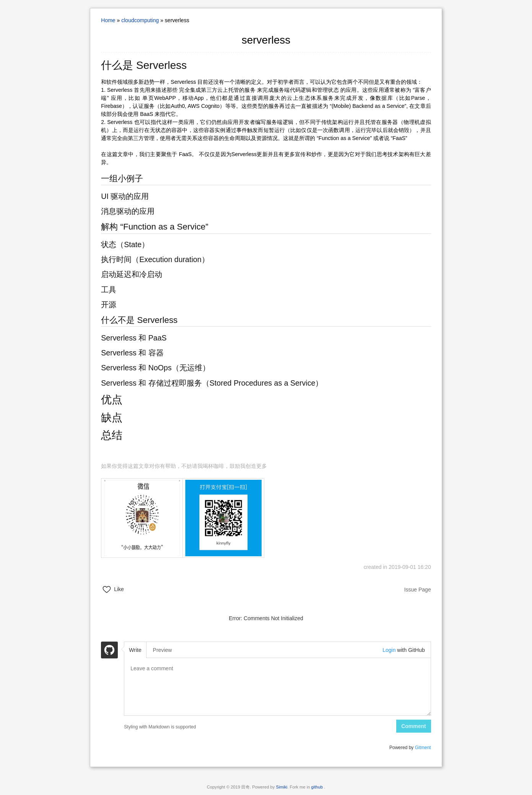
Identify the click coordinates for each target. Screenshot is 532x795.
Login (389, 650)
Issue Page (418, 590)
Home (108, 20)
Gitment (423, 748)
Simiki (282, 787)
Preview (163, 650)
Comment (414, 726)
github (318, 787)
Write (135, 650)
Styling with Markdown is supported (160, 727)
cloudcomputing (140, 20)
